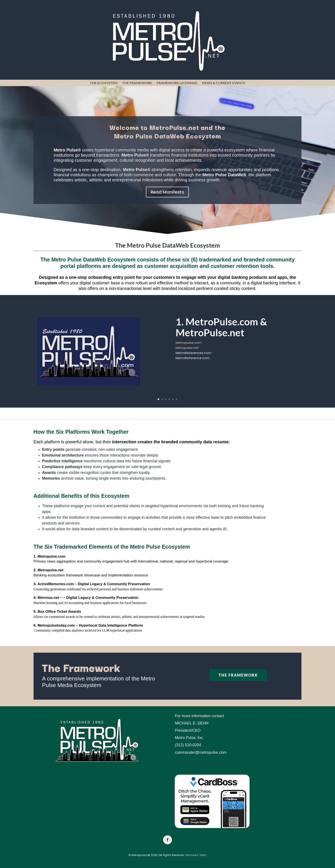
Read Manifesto (167, 192)
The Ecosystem (104, 83)
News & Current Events (224, 83)
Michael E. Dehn (196, 855)
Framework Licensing (177, 83)
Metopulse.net (187, 350)
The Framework (137, 83)
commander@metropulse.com (201, 752)
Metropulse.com (189, 344)
